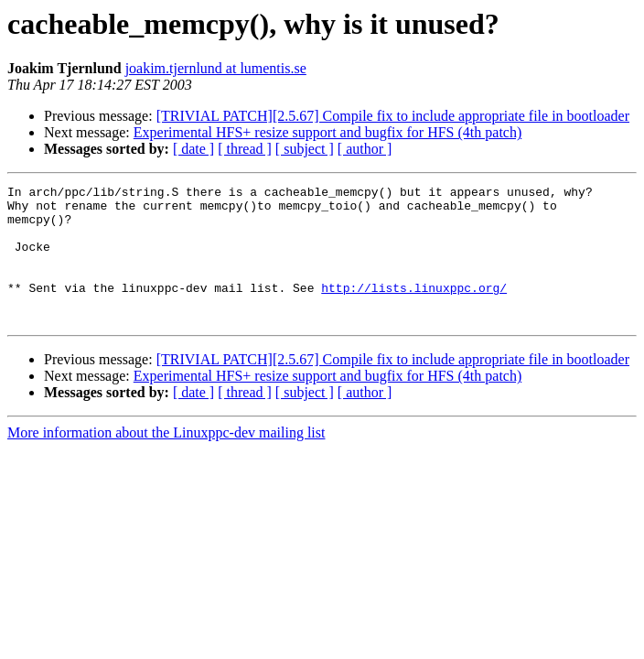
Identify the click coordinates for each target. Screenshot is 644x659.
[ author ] (365, 149)
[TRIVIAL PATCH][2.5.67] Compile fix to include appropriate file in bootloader (393, 116)
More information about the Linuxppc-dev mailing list (166, 460)
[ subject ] (305, 149)
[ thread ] (245, 149)
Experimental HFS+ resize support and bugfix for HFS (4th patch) (328, 132)
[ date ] (193, 149)
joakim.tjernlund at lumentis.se (216, 68)
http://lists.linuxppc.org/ (414, 309)
